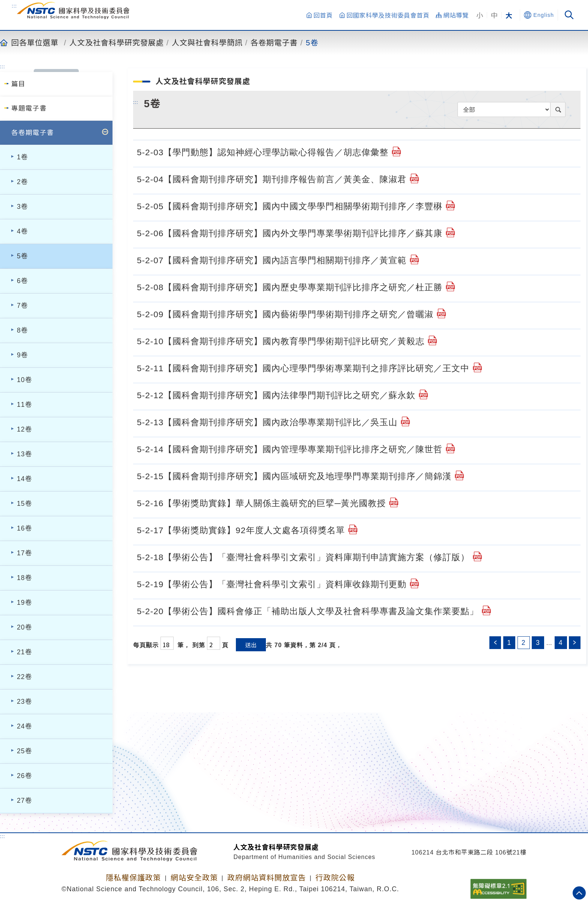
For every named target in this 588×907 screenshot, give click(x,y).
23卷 (25, 702)
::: (14, 6)
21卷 (25, 652)
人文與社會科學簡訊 (207, 42)
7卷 (22, 306)
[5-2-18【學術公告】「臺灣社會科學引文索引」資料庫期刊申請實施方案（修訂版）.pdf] (477, 556)
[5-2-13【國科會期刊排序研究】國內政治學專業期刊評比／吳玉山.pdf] (405, 421)
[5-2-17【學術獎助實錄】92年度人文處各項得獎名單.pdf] (353, 529)
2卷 (22, 182)
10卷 (25, 380)
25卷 (25, 751)
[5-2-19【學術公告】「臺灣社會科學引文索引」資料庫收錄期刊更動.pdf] (414, 583)
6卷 (22, 281)
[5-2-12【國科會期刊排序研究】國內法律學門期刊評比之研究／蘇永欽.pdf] (423, 394)
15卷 (25, 504)
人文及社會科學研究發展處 (117, 42)
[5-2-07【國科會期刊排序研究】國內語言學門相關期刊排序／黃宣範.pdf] (414, 259)
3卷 (22, 207)
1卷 (22, 157)
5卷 (312, 42)
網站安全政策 (194, 878)
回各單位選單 (35, 42)
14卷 (25, 479)
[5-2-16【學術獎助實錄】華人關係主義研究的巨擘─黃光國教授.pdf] (394, 502)
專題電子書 (29, 108)
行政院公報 (335, 878)
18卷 (25, 578)
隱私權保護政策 (133, 878)
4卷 (22, 231)
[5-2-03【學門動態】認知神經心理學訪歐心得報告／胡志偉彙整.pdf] (396, 151)
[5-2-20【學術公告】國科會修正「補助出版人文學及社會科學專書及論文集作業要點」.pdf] (486, 610)
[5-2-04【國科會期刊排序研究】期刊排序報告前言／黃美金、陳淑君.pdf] (414, 178)
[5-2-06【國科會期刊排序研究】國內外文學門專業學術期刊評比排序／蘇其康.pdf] (450, 232)
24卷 (25, 726)
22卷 (25, 677)
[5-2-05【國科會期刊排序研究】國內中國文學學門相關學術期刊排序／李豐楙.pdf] (450, 205)
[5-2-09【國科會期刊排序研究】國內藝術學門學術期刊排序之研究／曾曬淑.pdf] (441, 313)
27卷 (25, 801)
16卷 (25, 528)
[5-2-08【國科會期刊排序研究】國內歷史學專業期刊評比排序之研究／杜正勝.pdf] (450, 286)
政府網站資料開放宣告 (267, 878)
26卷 (25, 776)
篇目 (18, 84)
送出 (251, 645)
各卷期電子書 (274, 42)
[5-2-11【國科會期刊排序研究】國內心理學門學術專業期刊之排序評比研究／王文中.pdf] (477, 367)
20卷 (25, 627)
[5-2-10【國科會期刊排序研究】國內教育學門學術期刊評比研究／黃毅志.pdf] (432, 340)
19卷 (25, 603)
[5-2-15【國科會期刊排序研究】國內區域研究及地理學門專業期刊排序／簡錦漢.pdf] (459, 475)
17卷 (25, 553)
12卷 (25, 429)
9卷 (22, 355)
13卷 (25, 454)
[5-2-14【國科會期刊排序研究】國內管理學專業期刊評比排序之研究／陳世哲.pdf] (450, 448)
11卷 (25, 405)
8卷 (22, 330)
